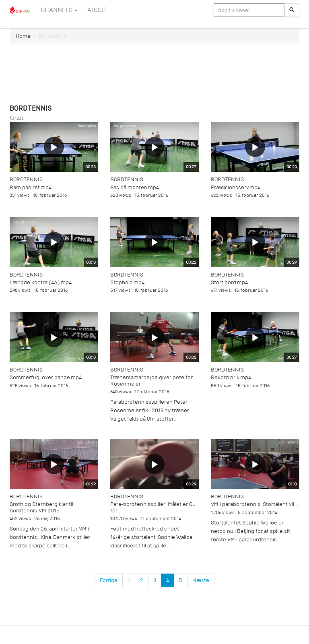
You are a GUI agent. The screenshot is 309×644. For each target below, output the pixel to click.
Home (23, 36)
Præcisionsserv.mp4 (236, 187)
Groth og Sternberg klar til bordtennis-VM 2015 (41, 507)
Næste (201, 580)
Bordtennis (26, 179)
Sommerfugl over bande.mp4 (46, 377)
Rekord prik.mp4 (231, 377)
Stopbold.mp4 (127, 282)
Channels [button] (59, 10)
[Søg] (292, 10)
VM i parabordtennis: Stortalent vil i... (255, 504)
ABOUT (97, 10)
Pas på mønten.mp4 (135, 187)
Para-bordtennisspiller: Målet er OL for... (153, 507)
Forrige (109, 580)
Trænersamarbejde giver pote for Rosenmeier (151, 380)
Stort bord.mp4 (229, 282)
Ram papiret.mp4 (31, 187)
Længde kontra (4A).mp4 (41, 282)
